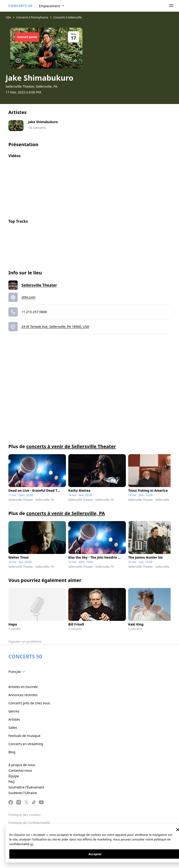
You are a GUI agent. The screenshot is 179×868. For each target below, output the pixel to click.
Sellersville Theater (39, 285)
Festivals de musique (24, 736)
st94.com (28, 297)
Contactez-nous (20, 770)
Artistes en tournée (23, 687)
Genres (14, 711)
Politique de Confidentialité (29, 823)
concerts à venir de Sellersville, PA (65, 513)
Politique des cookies (24, 815)
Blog (12, 752)
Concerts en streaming (26, 744)
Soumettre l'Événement (26, 787)
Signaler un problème (25, 641)
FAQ (12, 782)
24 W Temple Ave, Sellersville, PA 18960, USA (55, 327)
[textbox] (18, 672)
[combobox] (52, 6)
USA (8, 17)
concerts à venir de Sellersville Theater (71, 446)
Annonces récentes (23, 695)
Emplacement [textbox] (49, 6)
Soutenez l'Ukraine (23, 793)
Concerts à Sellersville (68, 17)
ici (32, 844)
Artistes (14, 719)
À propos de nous (22, 765)
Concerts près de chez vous (29, 703)
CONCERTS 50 (20, 6)
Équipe (14, 776)
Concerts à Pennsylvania (32, 17)
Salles (13, 728)
